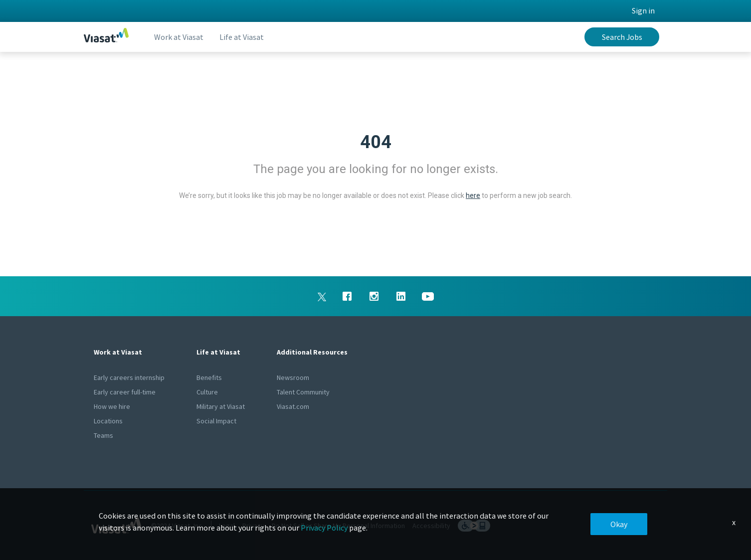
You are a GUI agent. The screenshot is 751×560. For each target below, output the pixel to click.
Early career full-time (125, 392)
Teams (103, 435)
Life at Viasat (242, 37)
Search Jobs (622, 37)
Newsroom (293, 377)
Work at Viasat (179, 37)
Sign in (643, 10)
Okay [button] (619, 524)
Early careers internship (129, 377)
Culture (207, 392)
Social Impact (216, 421)
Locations (108, 421)
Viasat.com (293, 406)
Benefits (209, 377)
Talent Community (303, 392)
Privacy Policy (324, 528)
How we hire (112, 406)
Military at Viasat (221, 406)
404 (376, 142)
